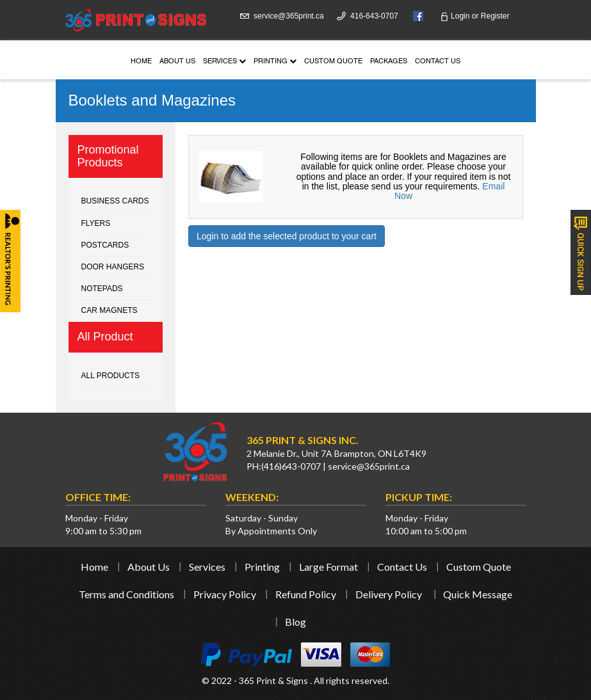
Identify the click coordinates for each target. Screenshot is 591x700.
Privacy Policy (225, 594)
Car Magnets (109, 310)
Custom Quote (333, 62)
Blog (295, 622)
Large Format (328, 567)
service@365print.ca (289, 16)
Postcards (105, 245)
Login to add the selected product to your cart (287, 236)
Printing (275, 62)
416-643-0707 (374, 16)
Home (141, 62)
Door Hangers (113, 267)
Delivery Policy (389, 594)
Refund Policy (306, 594)
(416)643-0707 (291, 466)
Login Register (475, 16)
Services (224, 62)
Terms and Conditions (126, 594)
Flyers (96, 223)
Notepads (102, 289)
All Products (111, 376)
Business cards (115, 201)
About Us (177, 62)
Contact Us (438, 62)
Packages (389, 62)
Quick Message (478, 594)
